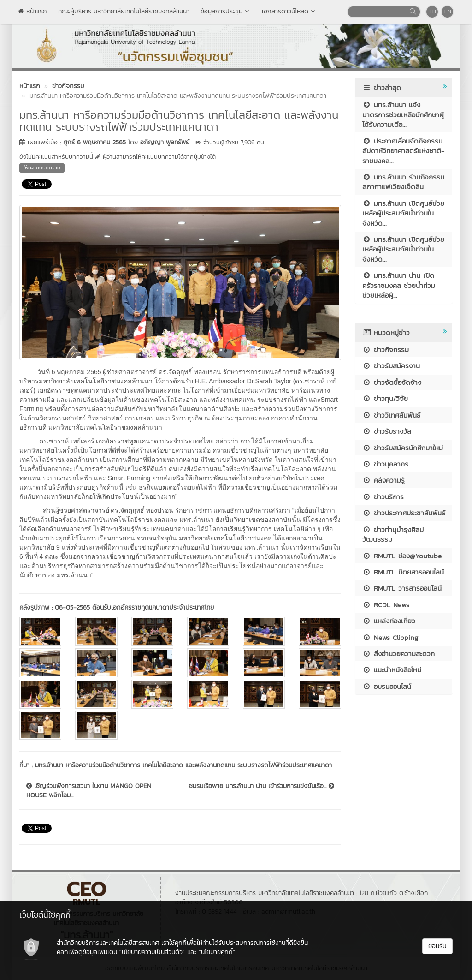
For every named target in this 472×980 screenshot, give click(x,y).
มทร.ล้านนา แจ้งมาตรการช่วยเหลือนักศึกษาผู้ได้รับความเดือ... (403, 114)
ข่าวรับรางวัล (387, 431)
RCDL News (386, 605)
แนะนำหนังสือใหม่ (392, 670)
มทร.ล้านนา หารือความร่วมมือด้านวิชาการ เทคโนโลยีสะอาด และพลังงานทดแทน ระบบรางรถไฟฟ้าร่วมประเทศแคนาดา (183, 765)
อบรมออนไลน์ (387, 686)
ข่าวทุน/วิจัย (385, 398)
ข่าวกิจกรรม (386, 350)
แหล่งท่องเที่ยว (389, 621)
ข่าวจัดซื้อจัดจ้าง (392, 382)
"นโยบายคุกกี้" (217, 952)
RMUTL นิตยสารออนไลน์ (403, 572)
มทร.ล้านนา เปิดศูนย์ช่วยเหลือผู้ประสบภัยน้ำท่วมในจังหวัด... (403, 213)
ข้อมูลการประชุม (226, 11)
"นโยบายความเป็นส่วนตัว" (152, 952)
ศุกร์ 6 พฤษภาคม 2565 (94, 142)
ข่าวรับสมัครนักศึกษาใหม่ (403, 448)
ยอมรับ (437, 946)
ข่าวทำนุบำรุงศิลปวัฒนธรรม (393, 534)
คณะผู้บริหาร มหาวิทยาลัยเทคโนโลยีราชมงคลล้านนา (124, 11)
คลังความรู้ (383, 480)
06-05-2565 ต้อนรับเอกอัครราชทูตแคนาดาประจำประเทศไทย (134, 607)
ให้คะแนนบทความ (42, 167)
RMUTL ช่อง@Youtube (402, 556)
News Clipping (390, 637)
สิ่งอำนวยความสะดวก (398, 654)
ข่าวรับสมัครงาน (391, 366)
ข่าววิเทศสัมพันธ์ (391, 415)
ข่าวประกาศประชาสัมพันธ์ (404, 513)
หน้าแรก (32, 11)
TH (433, 12)
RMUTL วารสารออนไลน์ (402, 588)
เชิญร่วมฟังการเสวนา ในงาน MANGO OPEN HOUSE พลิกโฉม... (89, 791)
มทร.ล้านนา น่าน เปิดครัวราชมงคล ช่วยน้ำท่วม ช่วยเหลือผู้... (399, 285)
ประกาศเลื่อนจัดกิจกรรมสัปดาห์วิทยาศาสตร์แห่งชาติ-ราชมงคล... (403, 151)
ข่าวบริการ (383, 497)
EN (448, 12)
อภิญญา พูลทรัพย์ (165, 142)
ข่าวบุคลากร (385, 464)
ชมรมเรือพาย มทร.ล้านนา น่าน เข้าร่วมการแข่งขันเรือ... (262, 786)
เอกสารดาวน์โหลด (289, 11)
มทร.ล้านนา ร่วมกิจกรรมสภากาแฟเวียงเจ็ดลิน (403, 182)
